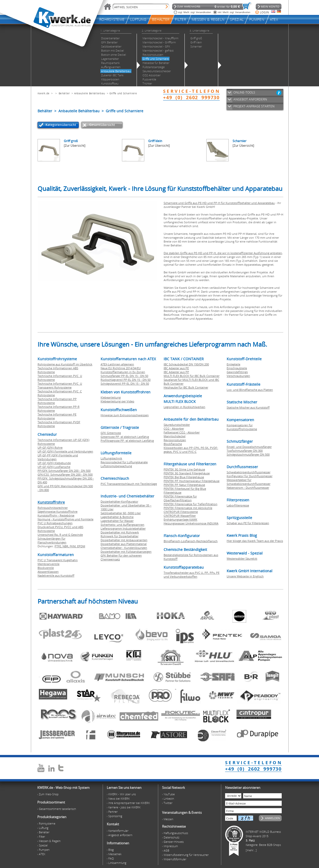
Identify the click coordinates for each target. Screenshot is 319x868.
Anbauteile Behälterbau (90, 93)
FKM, (73, 546)
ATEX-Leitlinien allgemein (117, 364)
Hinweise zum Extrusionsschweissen (125, 415)
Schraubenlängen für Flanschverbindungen (52, 540)
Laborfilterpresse (238, 505)
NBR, (66, 546)
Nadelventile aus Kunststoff (56, 575)
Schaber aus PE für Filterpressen (248, 523)
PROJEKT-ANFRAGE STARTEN (254, 106)
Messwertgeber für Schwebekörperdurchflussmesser (249, 482)
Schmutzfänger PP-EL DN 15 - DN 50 (124, 376)
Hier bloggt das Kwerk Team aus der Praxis (255, 541)
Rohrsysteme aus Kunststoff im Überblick (65, 364)
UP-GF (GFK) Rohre (50, 447)
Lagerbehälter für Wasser (117, 521)
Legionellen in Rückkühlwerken (184, 407)
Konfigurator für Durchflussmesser (250, 476)
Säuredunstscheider (177, 425)
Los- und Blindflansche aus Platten (250, 390)
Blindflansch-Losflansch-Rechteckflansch (191, 541)
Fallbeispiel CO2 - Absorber (182, 432)
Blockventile (46, 568)
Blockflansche (173, 444)
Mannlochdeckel (175, 436)
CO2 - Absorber (174, 428)
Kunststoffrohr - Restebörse (56, 515)
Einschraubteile (237, 368)
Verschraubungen (238, 376)
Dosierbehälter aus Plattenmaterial (124, 544)
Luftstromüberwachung (116, 466)
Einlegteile (233, 364)
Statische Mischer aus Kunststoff (248, 407)
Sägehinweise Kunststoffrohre (57, 511)
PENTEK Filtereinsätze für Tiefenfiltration (190, 504)
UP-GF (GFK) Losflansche (54, 467)
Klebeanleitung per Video (117, 401)
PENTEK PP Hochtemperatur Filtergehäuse (192, 481)
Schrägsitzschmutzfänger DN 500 (248, 454)
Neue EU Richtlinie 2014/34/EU (121, 368)
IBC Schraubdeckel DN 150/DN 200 (186, 364)
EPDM (81, 546)
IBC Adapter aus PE (176, 368)
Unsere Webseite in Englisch (245, 576)
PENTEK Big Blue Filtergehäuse (184, 477)
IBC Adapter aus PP (176, 372)
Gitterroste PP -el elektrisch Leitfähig (125, 437)
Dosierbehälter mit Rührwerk (120, 532)
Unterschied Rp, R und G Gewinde (60, 535)
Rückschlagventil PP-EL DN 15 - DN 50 (126, 380)
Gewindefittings (237, 372)
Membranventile (48, 564)
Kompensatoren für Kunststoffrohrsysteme (242, 427)
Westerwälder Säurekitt (242, 558)
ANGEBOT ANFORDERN (250, 99)
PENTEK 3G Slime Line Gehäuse (184, 469)
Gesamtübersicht (102, 125)
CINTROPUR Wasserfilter (180, 516)
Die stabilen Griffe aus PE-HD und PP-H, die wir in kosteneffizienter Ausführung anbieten (223, 253)
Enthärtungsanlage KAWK (180, 519)
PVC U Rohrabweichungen (55, 523)
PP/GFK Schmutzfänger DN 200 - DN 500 (64, 471)
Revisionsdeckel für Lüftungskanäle (124, 462)
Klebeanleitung (111, 397)
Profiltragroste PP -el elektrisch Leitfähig (127, 441)
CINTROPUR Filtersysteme (181, 512)
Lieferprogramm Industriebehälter (123, 528)
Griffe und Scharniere (123, 93)
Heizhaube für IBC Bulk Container (186, 387)
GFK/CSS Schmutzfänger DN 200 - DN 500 (65, 474)
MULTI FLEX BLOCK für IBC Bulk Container (192, 376)
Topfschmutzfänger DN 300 (245, 451)
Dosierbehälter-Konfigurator (119, 501)
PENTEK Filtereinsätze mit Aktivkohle (188, 508)
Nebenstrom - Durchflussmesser (248, 488)
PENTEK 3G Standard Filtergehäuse (187, 473)
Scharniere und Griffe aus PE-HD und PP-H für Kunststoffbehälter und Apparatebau (219, 203)
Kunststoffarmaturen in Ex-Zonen (123, 372)
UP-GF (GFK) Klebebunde (54, 463)
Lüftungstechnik (111, 458)
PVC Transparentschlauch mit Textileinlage (129, 484)
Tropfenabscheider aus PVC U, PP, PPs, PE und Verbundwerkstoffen (192, 575)
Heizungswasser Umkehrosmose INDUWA (191, 523)
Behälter (64, 93)
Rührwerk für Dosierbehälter (119, 536)
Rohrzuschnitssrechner (53, 508)
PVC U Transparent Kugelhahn (58, 560)
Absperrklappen (48, 572)
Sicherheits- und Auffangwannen (122, 525)
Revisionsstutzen (175, 440)
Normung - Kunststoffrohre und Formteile (65, 519)
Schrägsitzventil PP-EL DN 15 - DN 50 (125, 384)
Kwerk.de (43, 93)
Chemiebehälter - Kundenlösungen (124, 548)
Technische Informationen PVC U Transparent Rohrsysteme (60, 385)
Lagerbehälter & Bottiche (117, 517)
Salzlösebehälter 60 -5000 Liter (121, 513)
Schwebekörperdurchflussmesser (249, 472)
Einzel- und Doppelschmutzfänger (249, 447)
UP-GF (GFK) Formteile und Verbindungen (65, 451)
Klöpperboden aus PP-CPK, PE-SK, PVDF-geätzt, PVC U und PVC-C (191, 450)
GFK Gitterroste (111, 433)
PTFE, (59, 546)
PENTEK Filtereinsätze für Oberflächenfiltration (180, 498)
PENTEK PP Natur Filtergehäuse (184, 485)
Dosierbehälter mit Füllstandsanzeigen (126, 552)
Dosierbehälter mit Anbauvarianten (124, 540)
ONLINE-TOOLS (244, 92)
